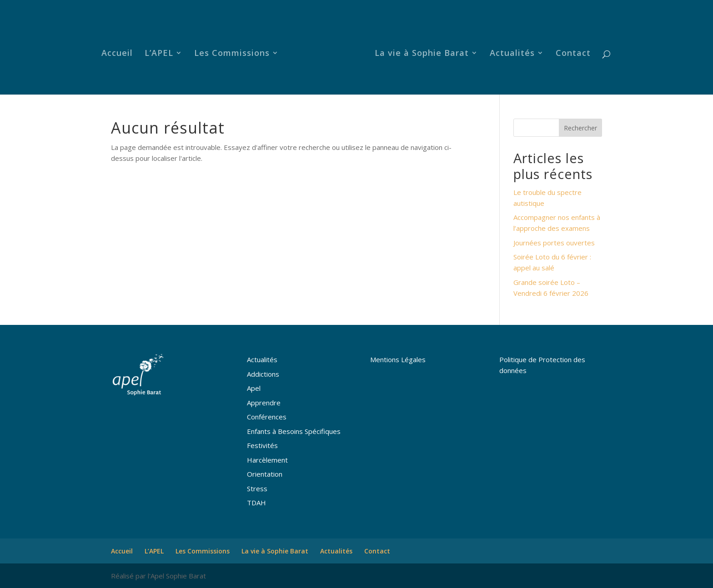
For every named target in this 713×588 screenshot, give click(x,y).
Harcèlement (267, 460)
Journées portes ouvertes (554, 243)
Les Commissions (235, 52)
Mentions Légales (398, 359)
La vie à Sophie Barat (419, 52)
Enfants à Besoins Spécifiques (294, 431)
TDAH (256, 503)
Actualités (510, 52)
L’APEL (162, 52)
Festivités (262, 445)
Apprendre (264, 403)
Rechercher (580, 128)
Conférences (267, 417)
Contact (570, 52)
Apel (254, 388)
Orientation (265, 474)
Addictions (263, 374)
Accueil (120, 52)
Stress (257, 488)
